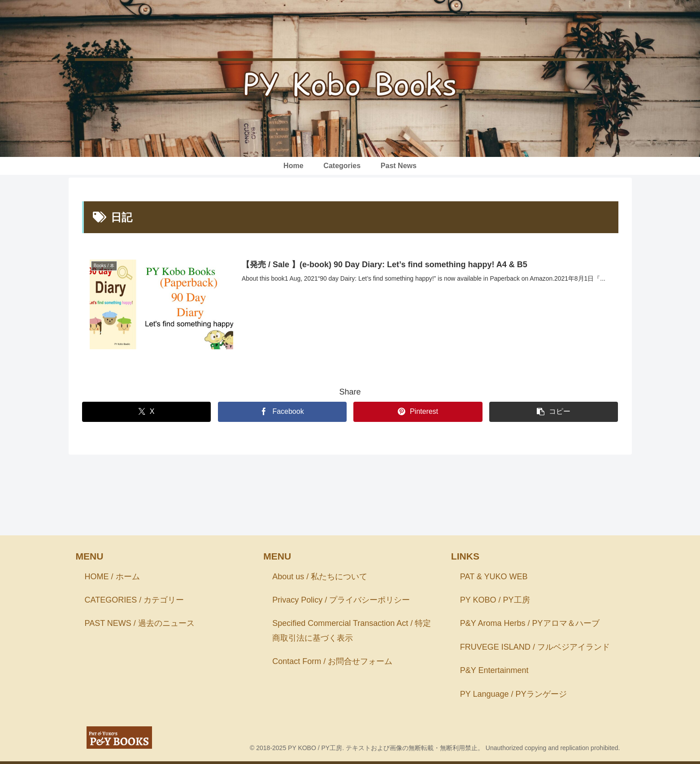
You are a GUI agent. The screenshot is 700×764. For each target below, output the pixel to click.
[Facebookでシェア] (282, 412)
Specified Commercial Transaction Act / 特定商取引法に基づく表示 (352, 631)
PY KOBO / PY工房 (495, 600)
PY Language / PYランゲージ (513, 694)
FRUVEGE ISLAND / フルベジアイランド (535, 647)
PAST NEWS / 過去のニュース (140, 624)
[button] (554, 412)
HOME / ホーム (112, 577)
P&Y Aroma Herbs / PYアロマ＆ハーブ (530, 624)
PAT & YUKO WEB (494, 577)
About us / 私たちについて (320, 577)
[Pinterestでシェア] (418, 412)
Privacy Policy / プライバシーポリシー (341, 600)
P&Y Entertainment (494, 671)
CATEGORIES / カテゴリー (135, 600)
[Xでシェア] (146, 412)
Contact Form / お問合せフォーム (332, 662)
